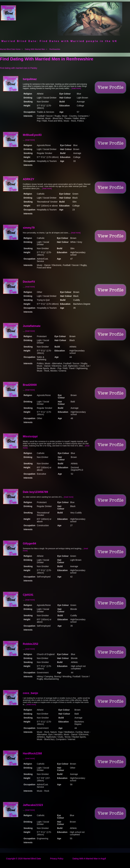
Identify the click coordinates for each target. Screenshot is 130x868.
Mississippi (30, 436)
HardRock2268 (32, 753)
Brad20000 (30, 385)
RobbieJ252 (31, 644)
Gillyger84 (29, 544)
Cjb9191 (28, 595)
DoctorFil (29, 282)
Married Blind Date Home (10, 49)
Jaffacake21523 (33, 805)
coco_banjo (30, 693)
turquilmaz (30, 79)
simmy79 (29, 228)
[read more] (76, 88)
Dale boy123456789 (35, 492)
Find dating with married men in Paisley (19, 68)
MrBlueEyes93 (32, 135)
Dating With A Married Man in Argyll (89, 859)
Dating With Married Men (35, 49)
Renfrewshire (55, 49)
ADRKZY (29, 179)
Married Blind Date (32, 859)
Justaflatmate (32, 326)
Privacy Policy (57, 859)
